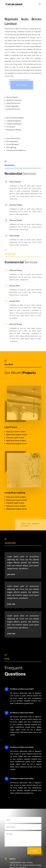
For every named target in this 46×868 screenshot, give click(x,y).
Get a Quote (26, 85)
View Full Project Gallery (33, 525)
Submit (34, 851)
